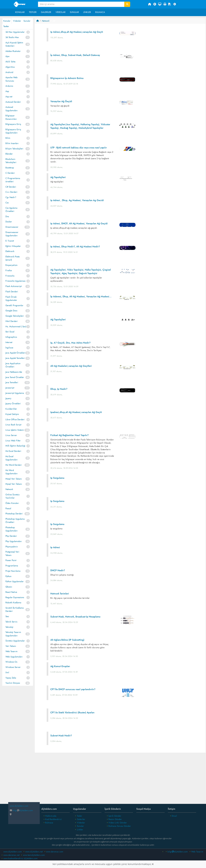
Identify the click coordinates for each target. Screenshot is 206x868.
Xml (7, 672)
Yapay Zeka (11, 678)
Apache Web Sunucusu (12, 79)
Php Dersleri (11, 536)
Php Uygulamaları (14, 541)
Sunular (74, 12)
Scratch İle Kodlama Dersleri (15, 609)
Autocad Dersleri (13, 102)
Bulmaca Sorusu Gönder (120, 826)
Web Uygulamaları (14, 657)
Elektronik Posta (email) (13, 258)
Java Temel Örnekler (15, 377)
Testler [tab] (6, 26)
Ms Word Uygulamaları (12, 472)
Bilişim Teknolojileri (14, 149)
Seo (7, 616)
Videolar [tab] (17, 21)
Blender (9, 154)
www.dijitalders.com (13, 852)
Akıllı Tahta (10, 62)
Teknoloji (9, 627)
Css (7, 203)
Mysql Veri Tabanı (14, 484)
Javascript (10, 388)
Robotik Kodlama (13, 603)
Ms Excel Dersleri (13, 451)
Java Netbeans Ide (14, 372)
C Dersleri (10, 173)
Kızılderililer (11, 409)
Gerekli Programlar (14, 305)
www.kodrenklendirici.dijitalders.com (21, 858)
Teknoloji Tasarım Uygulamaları (13, 634)
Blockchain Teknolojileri (11, 161)
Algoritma (10, 67)
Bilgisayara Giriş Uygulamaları (13, 131)
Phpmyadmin (12, 547)
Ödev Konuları (12, 503)
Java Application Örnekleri (13, 365)
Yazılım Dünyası (13, 683)
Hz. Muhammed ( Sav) (16, 327)
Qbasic (9, 587)
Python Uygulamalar (15, 581)
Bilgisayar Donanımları (11, 117)
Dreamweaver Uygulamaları (12, 234)
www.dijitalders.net (34, 852)
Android (9, 72)
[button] (176, 4)
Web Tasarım (12, 651)
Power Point (11, 560)
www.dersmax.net (11, 855)
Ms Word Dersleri (14, 465)
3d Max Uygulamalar (15, 32)
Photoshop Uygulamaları (12, 529)
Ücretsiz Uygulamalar (15, 641)
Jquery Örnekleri (13, 404)
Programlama (12, 566)
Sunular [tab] (27, 21)
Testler (33, 12)
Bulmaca (100, 12)
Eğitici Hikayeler (13, 246)
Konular (20, 12)
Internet (9, 342)
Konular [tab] (7, 21)
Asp (7, 91)
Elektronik (10, 251)
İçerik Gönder (115, 816)
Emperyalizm (12, 265)
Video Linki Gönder (118, 823)
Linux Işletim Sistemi (15, 430)
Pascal (8, 508)
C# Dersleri (11, 187)
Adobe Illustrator (13, 51)
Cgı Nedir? (11, 197)
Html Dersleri (12, 321)
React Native (11, 592)
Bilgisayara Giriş (13, 124)
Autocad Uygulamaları (12, 109)
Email (174, 816)
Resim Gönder (115, 819)
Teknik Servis (11, 622)
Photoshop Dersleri (14, 514)
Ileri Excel (10, 332)
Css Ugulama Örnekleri (11, 210)
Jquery (8, 398)
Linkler (87, 12)
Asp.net (9, 97)
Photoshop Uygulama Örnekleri (15, 521)
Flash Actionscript (14, 286)
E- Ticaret (10, 241)
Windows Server (13, 667)
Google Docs (11, 311)
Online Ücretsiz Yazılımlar (12, 496)
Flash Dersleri (12, 292)
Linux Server (11, 435)
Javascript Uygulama (15, 393)
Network (9, 489)
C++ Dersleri (11, 192)
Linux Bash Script (13, 425)
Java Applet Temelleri (15, 358)
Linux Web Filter (13, 441)
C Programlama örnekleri (13, 180)
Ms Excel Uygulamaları (12, 458)
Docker (9, 222)
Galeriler (46, 12)
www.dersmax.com (55, 852)
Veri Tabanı (11, 646)
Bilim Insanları (12, 143)
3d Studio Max (12, 37)
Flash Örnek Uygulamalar (11, 298)
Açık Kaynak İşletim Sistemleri (14, 44)
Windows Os (11, 662)
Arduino (9, 86)
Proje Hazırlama (13, 571)
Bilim (8, 138)
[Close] (153, 864)
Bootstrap (10, 168)
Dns (7, 216)
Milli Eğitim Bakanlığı (15, 446)
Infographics (11, 337)
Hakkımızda (51, 816)
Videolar (61, 12)
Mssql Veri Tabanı (14, 479)
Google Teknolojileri (15, 316)
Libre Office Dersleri (15, 419)
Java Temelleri (12, 382)
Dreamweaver (12, 227)
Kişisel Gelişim (12, 414)
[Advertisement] (120, 781)
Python (8, 576)
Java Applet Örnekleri (15, 353)
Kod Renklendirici (54, 819)
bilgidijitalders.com (21, 810)
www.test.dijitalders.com (34, 855)
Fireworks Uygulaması (16, 281)
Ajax (7, 56)
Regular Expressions (15, 597)
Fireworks (10, 276)
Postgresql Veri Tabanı (12, 553)
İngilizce (9, 348)
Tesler (80, 816)
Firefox (9, 270)
